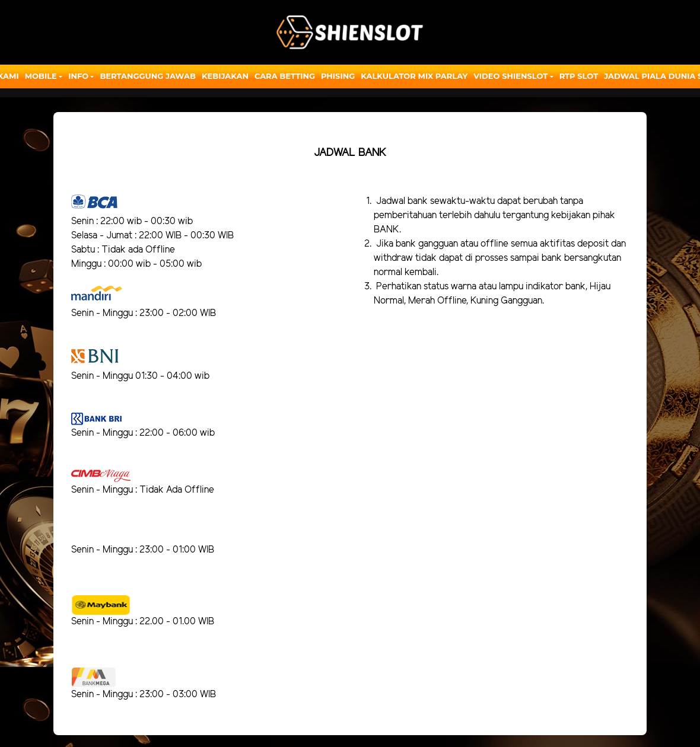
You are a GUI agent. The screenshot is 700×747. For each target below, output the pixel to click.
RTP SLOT (579, 76)
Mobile (41, 76)
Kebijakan (225, 76)
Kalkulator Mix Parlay (414, 76)
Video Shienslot (510, 76)
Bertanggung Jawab (147, 76)
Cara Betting (285, 76)
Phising (338, 76)
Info (78, 76)
